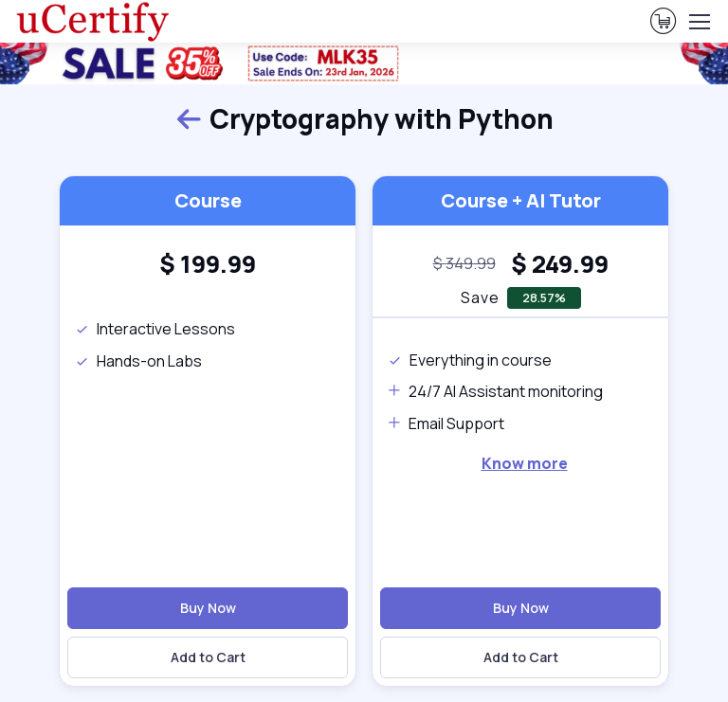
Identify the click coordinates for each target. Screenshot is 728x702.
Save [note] (480, 297)
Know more (525, 463)
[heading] (208, 264)
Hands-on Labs (138, 361)
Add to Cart (208, 657)
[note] (464, 264)
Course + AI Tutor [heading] (521, 200)
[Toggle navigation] (699, 22)
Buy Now (208, 608)
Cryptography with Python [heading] (364, 119)
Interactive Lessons (155, 329)
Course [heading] (208, 200)
